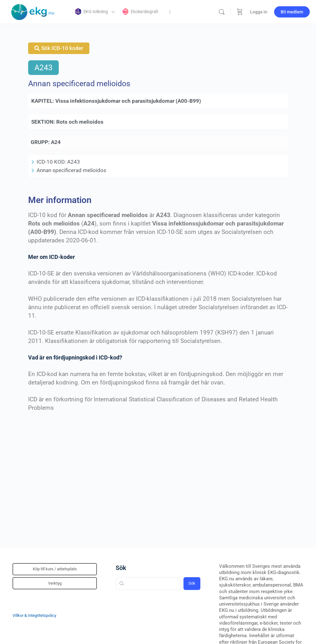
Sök (121, 568)
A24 (56, 142)
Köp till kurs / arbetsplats (55, 569)
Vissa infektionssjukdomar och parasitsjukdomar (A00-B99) (128, 101)
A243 (43, 68)
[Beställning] (240, 12)
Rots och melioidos (80, 122)
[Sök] (222, 12)
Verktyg (55, 583)
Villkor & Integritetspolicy (34, 615)
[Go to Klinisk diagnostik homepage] (33, 11)
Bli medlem (292, 12)
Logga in (259, 12)
